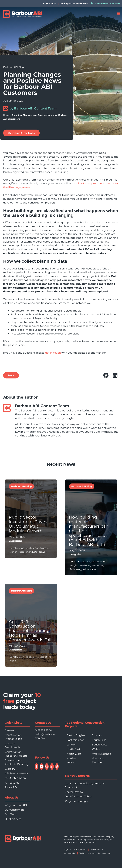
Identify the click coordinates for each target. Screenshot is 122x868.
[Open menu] (118, 13)
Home (7, 115)
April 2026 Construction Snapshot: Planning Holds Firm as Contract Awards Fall (30, 631)
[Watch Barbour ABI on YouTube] (42, 766)
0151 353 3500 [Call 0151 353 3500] (43, 730)
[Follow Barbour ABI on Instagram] (47, 766)
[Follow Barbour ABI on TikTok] (57, 766)
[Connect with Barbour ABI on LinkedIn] (52, 766)
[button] (106, 375)
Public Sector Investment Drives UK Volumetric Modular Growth (28, 524)
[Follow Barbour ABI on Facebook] (37, 766)
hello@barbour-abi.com (74, 4)
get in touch (53, 353)
